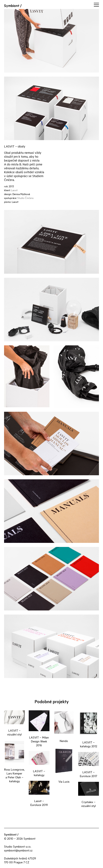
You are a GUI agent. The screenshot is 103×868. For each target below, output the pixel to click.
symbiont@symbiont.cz (18, 850)
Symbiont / (13, 5)
